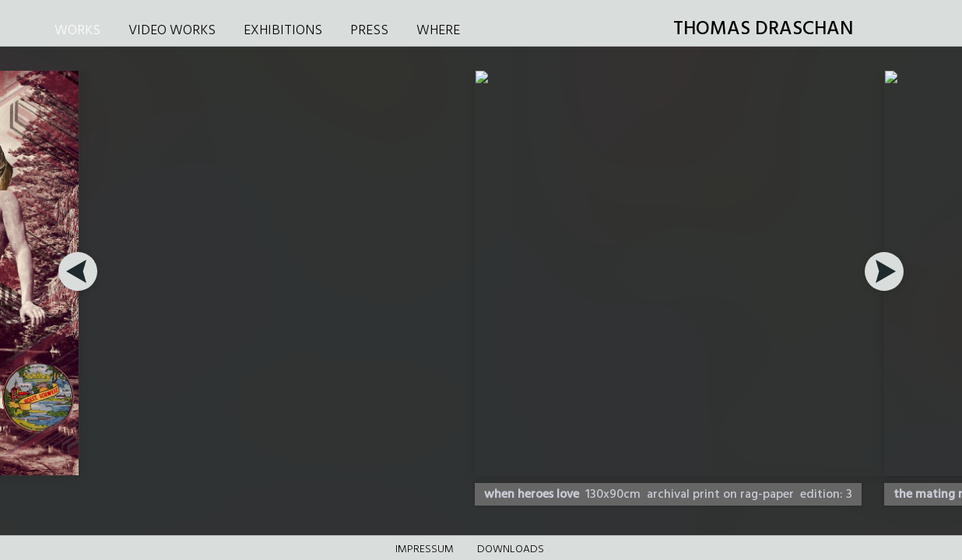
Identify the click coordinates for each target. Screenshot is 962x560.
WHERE (438, 31)
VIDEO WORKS (172, 31)
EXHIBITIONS (283, 31)
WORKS (77, 31)
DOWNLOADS (511, 549)
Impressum (425, 549)
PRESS (369, 31)
